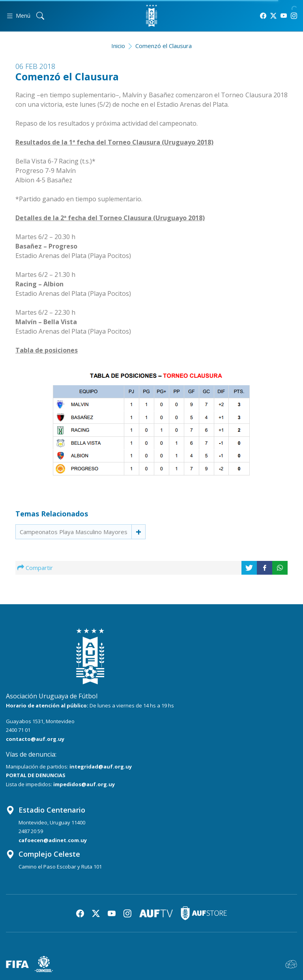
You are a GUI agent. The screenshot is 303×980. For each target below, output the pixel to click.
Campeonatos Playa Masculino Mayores (74, 532)
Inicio (118, 46)
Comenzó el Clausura (164, 46)
